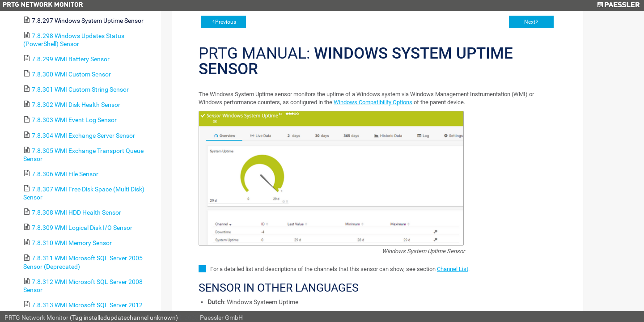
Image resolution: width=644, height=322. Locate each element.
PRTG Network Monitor (36, 318)
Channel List (453, 269)
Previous (226, 22)
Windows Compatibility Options (373, 102)
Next (530, 22)
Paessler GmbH (221, 318)
